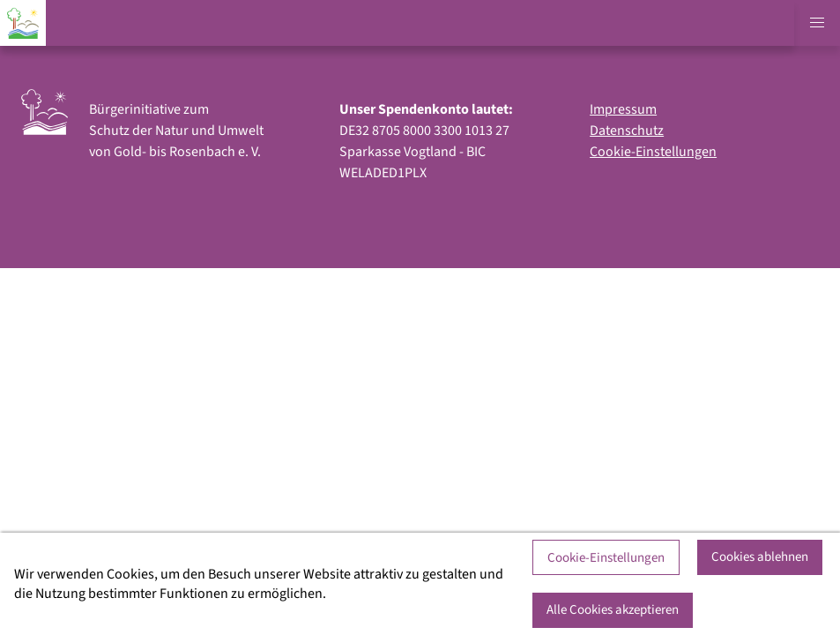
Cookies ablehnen (760, 557)
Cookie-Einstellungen (653, 152)
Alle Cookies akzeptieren (613, 610)
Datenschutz (627, 131)
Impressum (623, 109)
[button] (817, 23)
